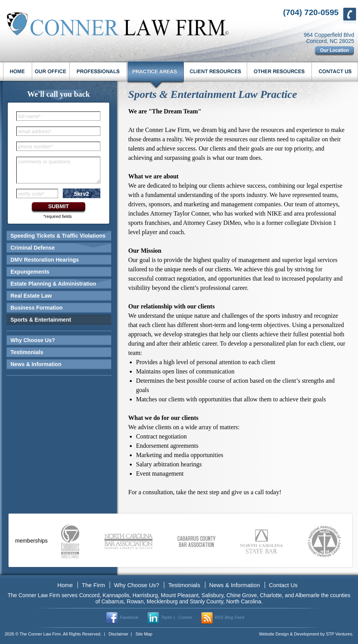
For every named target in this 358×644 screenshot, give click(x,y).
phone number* (35, 146)
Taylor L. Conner (176, 617)
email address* (35, 131)
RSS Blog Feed (229, 617)
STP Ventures (339, 634)
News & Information (36, 364)
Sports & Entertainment (41, 320)
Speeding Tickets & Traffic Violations (58, 236)
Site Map (144, 634)
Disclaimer (118, 634)
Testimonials (27, 352)
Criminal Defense (33, 248)
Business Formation (37, 308)
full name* (29, 116)
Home (65, 585)
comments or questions (44, 162)
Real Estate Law (31, 296)
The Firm (93, 585)
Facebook (129, 617)
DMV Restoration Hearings (45, 260)
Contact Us (283, 585)
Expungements (30, 272)
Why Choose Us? (33, 340)
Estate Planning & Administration (53, 284)
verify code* (31, 194)
